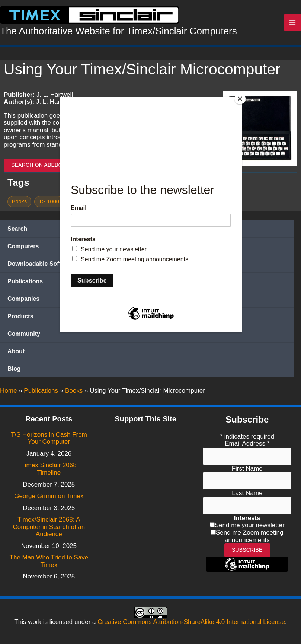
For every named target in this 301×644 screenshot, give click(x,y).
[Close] (240, 99)
